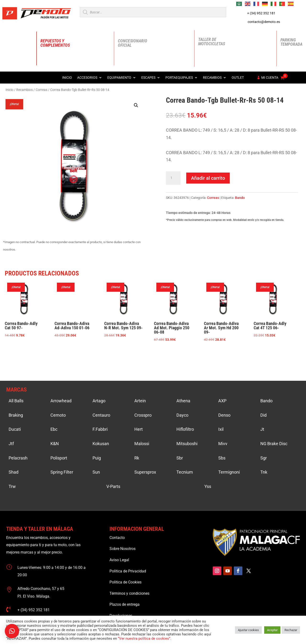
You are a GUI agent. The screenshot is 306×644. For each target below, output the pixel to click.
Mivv (223, 444)
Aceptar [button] (272, 630)
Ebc (54, 429)
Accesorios (87, 78)
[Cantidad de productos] (173, 178)
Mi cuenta (270, 78)
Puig (97, 458)
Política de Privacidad (128, 571)
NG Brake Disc (274, 444)
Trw (12, 486)
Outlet (238, 78)
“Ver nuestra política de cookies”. (145, 638)
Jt (262, 429)
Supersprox (145, 472)
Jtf (11, 444)
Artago (99, 401)
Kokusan (101, 444)
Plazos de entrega (125, 604)
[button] (136, 105)
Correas (41, 90)
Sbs (222, 458)
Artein (140, 401)
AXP (222, 401)
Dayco (182, 415)
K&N (55, 444)
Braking (16, 415)
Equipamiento (119, 78)
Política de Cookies (126, 582)
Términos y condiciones (129, 593)
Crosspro (143, 415)
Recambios (212, 78)
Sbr (180, 458)
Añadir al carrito (208, 178)
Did (263, 415)
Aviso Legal (119, 560)
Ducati (15, 429)
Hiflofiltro (185, 429)
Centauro (101, 415)
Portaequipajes (179, 78)
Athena (183, 401)
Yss (208, 486)
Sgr (264, 458)
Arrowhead (61, 401)
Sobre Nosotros (123, 549)
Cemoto (58, 415)
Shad (14, 472)
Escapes (148, 78)
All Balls (16, 401)
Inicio (67, 78)
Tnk (264, 472)
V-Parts (113, 486)
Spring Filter (62, 472)
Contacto (117, 538)
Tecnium (185, 472)
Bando (240, 198)
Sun (96, 472)
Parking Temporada (291, 42)
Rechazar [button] (291, 630)
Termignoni (229, 472)
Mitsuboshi (187, 444)
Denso (224, 415)
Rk (137, 458)
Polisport (59, 458)
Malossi (142, 444)
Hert (139, 429)
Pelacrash (18, 458)
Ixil (221, 429)
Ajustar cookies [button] (248, 630)
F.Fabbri (100, 429)
